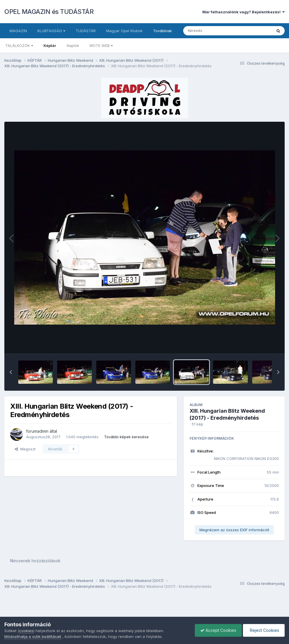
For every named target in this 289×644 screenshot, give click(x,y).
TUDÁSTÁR (86, 31)
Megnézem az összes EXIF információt (234, 530)
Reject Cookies (263, 630)
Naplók (73, 46)
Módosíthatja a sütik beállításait (33, 636)
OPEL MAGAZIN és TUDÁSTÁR (49, 12)
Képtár (50, 46)
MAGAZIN (18, 31)
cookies (26, 631)
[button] (11, 372)
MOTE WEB (101, 46)
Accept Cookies (217, 630)
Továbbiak (162, 31)
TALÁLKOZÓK (19, 46)
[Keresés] (212, 31)
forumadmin (37, 431)
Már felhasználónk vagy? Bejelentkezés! (243, 12)
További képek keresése (126, 437)
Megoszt (25, 449)
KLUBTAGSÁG (51, 31)
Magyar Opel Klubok (124, 31)
